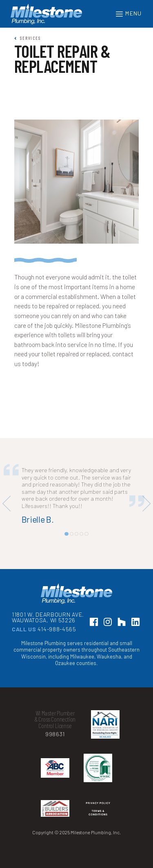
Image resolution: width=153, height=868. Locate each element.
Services (28, 38)
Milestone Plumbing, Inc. (46, 14)
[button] (66, 534)
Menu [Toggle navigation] (129, 14)
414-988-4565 (57, 629)
